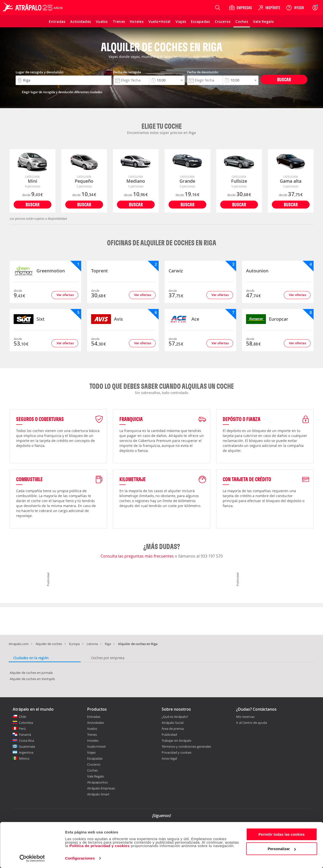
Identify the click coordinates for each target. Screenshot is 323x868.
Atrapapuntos (97, 782)
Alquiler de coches (49, 644)
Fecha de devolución (203, 72)
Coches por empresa (108, 658)
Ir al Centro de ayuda (251, 723)
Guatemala (27, 746)
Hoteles (93, 740)
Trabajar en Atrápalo (177, 740)
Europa (74, 644)
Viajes (91, 752)
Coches (92, 770)
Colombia (26, 723)
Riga (108, 644)
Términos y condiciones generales (186, 746)
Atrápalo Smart (98, 794)
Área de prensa (173, 729)
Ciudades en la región (31, 658)
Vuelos (92, 729)
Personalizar (282, 849)
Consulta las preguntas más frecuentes (138, 556)
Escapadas (95, 758)
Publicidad (169, 735)
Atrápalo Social (173, 723)
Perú (22, 729)
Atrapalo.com (19, 644)
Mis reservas (245, 717)
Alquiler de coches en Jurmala (31, 673)
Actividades (96, 723)
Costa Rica (26, 740)
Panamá (25, 735)
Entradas (94, 717)
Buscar (284, 79)
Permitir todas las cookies (282, 834)
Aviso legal (169, 758)
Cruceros (94, 764)
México (24, 758)
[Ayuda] (295, 8)
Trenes (92, 735)
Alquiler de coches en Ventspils (32, 679)
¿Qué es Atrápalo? (175, 717)
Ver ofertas (65, 295)
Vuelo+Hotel (96, 746)
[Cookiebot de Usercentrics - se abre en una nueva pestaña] (32, 858)
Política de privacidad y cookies (99, 846)
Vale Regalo (96, 776)
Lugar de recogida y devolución (39, 72)
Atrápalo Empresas (101, 788)
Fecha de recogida (127, 72)
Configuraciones (80, 858)
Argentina (26, 752)
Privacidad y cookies (177, 752)
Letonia (92, 644)
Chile (22, 717)
